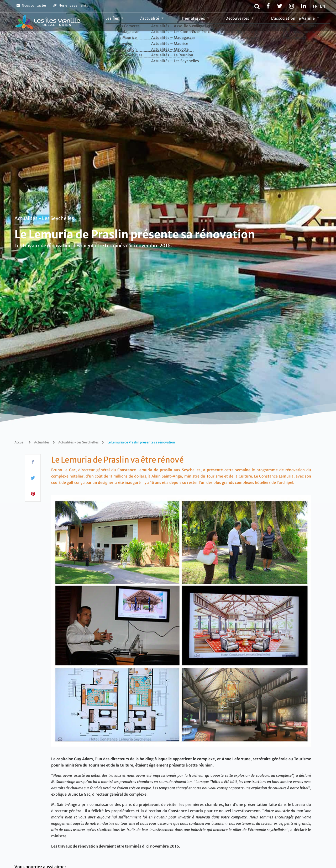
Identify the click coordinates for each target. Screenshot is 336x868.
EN (323, 6)
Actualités (42, 442)
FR (315, 6)
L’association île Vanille (297, 22)
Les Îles (145, 22)
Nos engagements (71, 5)
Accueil (20, 442)
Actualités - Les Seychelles (44, 218)
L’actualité (175, 22)
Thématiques (211, 22)
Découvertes (248, 22)
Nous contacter (31, 5)
